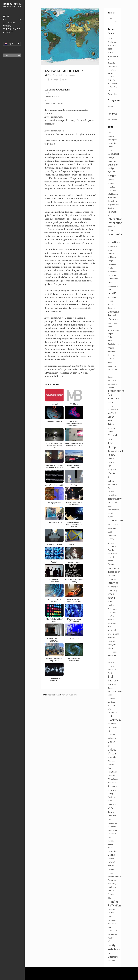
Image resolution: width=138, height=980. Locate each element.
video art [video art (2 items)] (111, 227)
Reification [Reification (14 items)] (114, 905)
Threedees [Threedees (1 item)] (112, 264)
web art (73, 695)
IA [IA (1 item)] (113, 525)
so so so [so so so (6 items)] (112, 297)
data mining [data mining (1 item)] (112, 579)
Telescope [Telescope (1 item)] (111, 576)
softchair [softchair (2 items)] (111, 862)
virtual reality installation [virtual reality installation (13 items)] (114, 945)
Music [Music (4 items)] (111, 362)
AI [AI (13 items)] (109, 786)
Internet (65, 75)
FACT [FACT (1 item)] (110, 532)
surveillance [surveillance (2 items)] (113, 495)
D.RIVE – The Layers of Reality (112, 42)
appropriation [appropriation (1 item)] (112, 712)
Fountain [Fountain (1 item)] (111, 859)
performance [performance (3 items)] (113, 330)
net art (65, 695)
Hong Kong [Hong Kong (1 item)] (112, 684)
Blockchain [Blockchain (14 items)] (114, 720)
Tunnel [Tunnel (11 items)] (111, 812)
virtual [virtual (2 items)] (110, 341)
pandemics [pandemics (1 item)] (112, 804)
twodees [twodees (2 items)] (111, 960)
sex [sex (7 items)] (115, 271)
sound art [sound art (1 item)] (114, 787)
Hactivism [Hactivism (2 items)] (112, 275)
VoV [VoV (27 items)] (110, 808)
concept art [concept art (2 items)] (113, 286)
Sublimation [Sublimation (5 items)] (113, 398)
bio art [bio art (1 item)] (110, 323)
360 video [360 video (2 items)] (112, 623)
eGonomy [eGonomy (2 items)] (112, 366)
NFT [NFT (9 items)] (110, 609)
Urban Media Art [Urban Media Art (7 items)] (111, 420)
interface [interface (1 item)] (111, 620)
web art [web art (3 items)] (111, 866)
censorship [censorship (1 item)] (112, 536)
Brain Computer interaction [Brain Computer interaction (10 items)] (114, 568)
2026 (110, 49)
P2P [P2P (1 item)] (114, 924)
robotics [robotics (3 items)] (111, 136)
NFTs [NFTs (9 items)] (111, 539)
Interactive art (54, 695)
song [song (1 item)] (115, 609)
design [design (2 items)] (110, 688)
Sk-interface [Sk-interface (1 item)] (112, 246)
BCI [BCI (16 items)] (110, 373)
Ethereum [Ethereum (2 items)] (112, 761)
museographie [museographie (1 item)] (113, 410)
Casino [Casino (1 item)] (110, 282)
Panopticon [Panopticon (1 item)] (112, 470)
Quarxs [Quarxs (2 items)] (111, 387)
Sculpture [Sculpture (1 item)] (111, 913)
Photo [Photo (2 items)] (110, 673)
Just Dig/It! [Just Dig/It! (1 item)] (112, 413)
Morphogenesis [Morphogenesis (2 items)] (114, 876)
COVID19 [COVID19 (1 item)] (111, 359)
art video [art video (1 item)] (114, 355)
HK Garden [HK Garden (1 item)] (112, 783)
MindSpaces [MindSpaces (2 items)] (113, 194)
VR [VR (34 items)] (114, 293)
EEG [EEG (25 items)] (110, 716)
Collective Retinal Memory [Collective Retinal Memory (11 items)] (114, 315)
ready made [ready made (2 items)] (112, 652)
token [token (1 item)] (115, 779)
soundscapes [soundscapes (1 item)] (112, 161)
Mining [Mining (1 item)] (110, 301)
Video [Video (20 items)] (111, 855)
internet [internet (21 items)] (113, 583)
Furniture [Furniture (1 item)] (111, 406)
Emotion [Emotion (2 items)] (111, 909)
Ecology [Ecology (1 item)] (110, 432)
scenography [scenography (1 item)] (112, 369)
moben (74, 75)
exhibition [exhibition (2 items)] (112, 637)
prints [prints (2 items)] (110, 923)
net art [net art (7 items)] (111, 402)
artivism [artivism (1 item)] (111, 492)
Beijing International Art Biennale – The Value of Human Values (113, 63)
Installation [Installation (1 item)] (112, 887)
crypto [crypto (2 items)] (110, 334)
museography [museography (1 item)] (113, 587)
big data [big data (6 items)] (112, 790)
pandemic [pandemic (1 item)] (111, 459)
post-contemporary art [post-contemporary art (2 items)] (114, 509)
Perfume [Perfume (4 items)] (112, 655)
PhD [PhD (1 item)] (109, 627)
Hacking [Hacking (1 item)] (111, 140)
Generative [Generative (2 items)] (112, 384)
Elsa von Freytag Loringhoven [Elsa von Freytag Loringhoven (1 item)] (112, 768)
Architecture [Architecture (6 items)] (114, 344)
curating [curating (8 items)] (112, 590)
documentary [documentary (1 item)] (113, 279)
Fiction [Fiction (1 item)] (110, 337)
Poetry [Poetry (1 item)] (110, 132)
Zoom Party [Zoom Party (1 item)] (112, 724)
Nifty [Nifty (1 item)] (115, 201)
